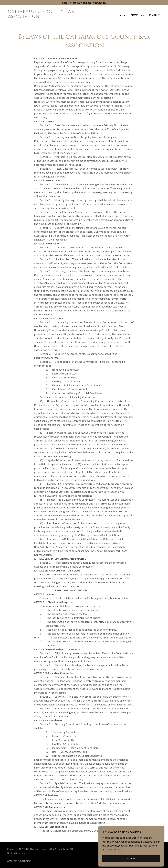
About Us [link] (137, 15)
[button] (155, 15)
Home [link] (121, 15)
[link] (45, 17)
